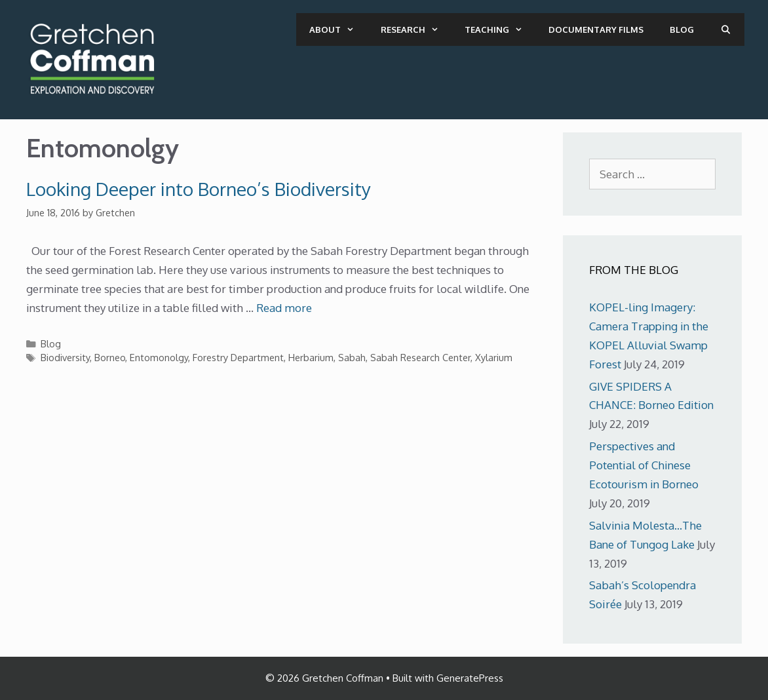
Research (416, 29)
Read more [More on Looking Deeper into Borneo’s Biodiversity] (284, 308)
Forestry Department (238, 357)
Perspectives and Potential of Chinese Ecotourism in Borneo (644, 465)
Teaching (500, 29)
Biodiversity (65, 357)
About (338, 29)
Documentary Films (596, 29)
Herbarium (311, 357)
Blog (682, 29)
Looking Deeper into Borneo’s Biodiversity (199, 189)
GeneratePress (470, 678)
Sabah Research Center (420, 357)
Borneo (110, 357)
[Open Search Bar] (726, 29)
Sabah (352, 357)
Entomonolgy (159, 357)
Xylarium (494, 357)
